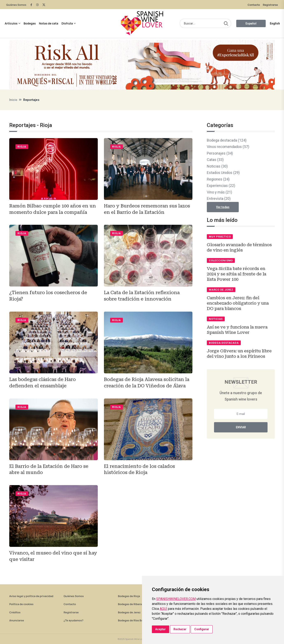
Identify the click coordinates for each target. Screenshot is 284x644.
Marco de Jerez (221, 290)
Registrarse (270, 5)
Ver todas (223, 207)
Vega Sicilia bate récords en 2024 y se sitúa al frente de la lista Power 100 (237, 274)
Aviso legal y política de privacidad (31, 596)
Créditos (15, 612)
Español (251, 23)
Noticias (216, 319)
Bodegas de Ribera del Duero (136, 604)
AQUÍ (163, 609)
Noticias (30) (217, 166)
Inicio (13, 100)
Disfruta (67, 23)
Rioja (22, 147)
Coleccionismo (221, 260)
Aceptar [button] (161, 629)
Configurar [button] (202, 629)
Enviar (241, 427)
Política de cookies (21, 604)
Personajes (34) (220, 153)
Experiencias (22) (221, 186)
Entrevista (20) (219, 199)
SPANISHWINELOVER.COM (176, 599)
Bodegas (30, 23)
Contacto (254, 5)
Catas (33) (215, 160)
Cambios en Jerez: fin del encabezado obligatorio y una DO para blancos (238, 303)
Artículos (11, 23)
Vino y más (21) (219, 192)
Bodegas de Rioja (129, 596)
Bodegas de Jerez (129, 612)
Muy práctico (220, 237)
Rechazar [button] (180, 629)
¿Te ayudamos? (73, 620)
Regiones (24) (218, 179)
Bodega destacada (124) (227, 140)
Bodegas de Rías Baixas (133, 620)
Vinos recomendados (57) (228, 147)
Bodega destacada (224, 343)
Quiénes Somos (16, 5)
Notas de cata (49, 23)
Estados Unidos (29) (223, 173)
